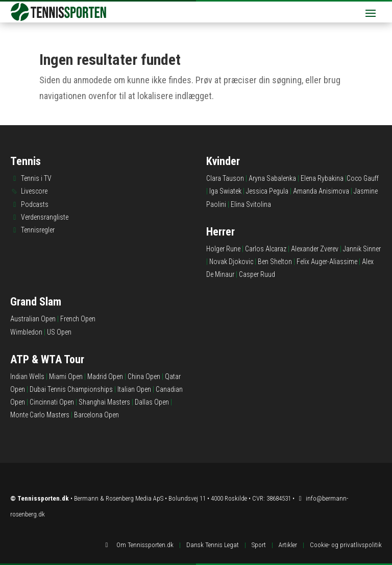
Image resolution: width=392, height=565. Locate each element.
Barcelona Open (96, 415)
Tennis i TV (36, 178)
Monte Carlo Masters (40, 415)
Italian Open (134, 389)
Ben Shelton (275, 262)
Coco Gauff (363, 178)
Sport (259, 545)
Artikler (288, 545)
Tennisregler (38, 230)
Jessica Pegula (267, 191)
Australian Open (33, 319)
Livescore (34, 191)
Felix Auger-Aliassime (327, 262)
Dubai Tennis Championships (71, 389)
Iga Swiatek (225, 191)
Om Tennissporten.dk (145, 545)
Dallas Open (152, 402)
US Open (59, 332)
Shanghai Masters (104, 402)
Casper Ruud (257, 274)
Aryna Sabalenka (272, 178)
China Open (144, 376)
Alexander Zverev (315, 249)
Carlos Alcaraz (266, 249)
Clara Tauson (225, 178)
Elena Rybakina (322, 178)
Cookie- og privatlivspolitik (346, 545)
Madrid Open (105, 376)
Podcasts (35, 204)
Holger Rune (223, 249)
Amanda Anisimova (321, 191)
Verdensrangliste (45, 217)
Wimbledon (26, 332)
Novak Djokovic (231, 262)
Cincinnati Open (52, 402)
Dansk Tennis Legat (213, 545)
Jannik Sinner (362, 249)
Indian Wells (27, 376)
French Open (78, 319)
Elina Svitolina (251, 204)
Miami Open (66, 376)
